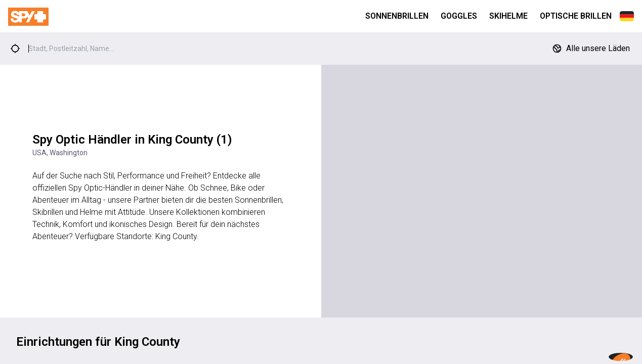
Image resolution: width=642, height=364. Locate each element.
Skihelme (508, 16)
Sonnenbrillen (397, 16)
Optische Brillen (576, 16)
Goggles (459, 16)
